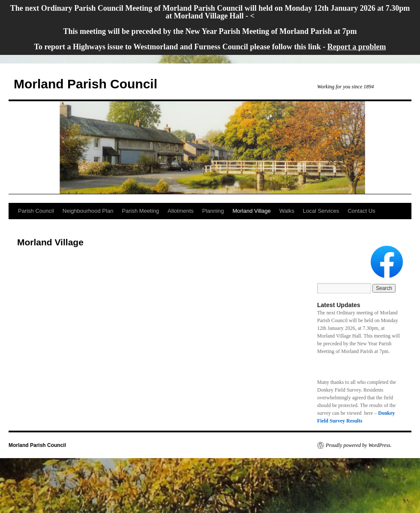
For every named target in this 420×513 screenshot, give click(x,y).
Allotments (181, 211)
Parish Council (36, 211)
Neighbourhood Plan (88, 211)
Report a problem (357, 47)
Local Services (321, 211)
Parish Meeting (140, 211)
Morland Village (251, 211)
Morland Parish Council (85, 84)
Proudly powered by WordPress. (359, 445)
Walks (287, 211)
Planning (213, 211)
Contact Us (361, 211)
